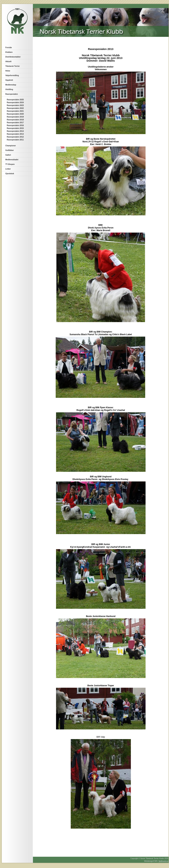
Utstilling (9, 89)
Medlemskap (11, 85)
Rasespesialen (12, 94)
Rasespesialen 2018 (15, 120)
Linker (8, 169)
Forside (9, 48)
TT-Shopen (10, 164)
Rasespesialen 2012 (15, 137)
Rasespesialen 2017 (15, 123)
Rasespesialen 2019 (15, 117)
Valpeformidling (12, 75)
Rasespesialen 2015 (15, 128)
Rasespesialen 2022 (15, 108)
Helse (8, 71)
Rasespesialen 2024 (15, 103)
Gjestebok (10, 174)
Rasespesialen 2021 (15, 111)
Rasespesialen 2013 (15, 134)
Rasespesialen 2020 (15, 114)
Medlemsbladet (12, 160)
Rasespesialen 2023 (15, 105)
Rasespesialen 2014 (15, 131)
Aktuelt (8, 62)
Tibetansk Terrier (13, 66)
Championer (11, 146)
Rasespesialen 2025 (15, 100)
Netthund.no (164, 861)
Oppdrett (9, 80)
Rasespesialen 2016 (15, 126)
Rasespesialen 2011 (15, 140)
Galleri (8, 155)
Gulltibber (10, 150)
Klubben (9, 52)
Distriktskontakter (13, 57)
